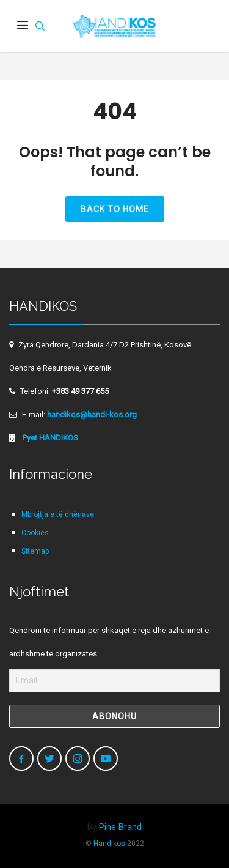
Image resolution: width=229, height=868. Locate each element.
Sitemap (35, 551)
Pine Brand (120, 827)
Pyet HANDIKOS (49, 438)
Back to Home (115, 209)
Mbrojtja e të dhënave (58, 514)
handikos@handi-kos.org (92, 414)
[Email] (114, 681)
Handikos (109, 844)
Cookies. (36, 533)
